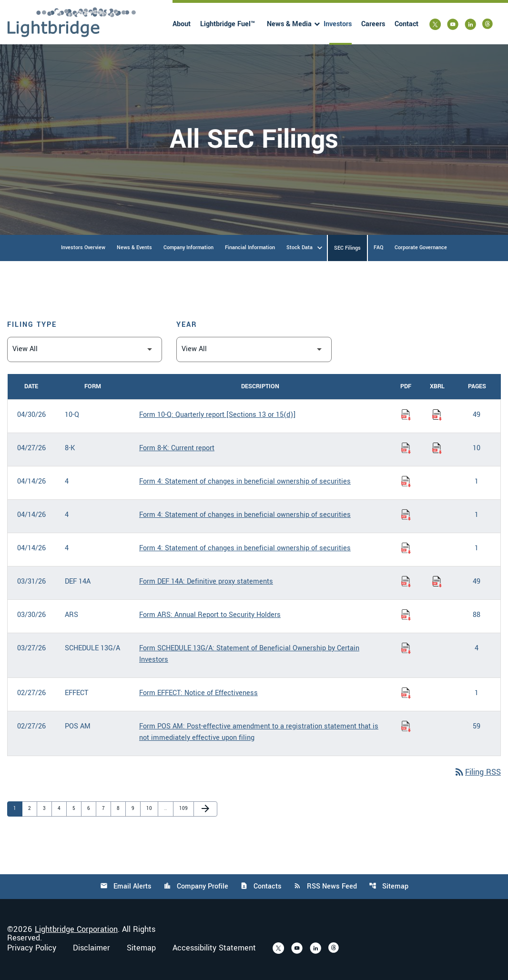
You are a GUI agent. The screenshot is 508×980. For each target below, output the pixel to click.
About (182, 24)
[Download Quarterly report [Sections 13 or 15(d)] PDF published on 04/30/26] (406, 415)
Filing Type (32, 325)
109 (184, 808)
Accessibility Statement (214, 948)
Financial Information (250, 248)
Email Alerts (126, 886)
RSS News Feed (325, 886)
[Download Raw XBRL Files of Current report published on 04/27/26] (437, 448)
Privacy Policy (32, 948)
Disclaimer (91, 948)
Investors (338, 24)
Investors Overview (83, 248)
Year (187, 325)
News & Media (289, 24)
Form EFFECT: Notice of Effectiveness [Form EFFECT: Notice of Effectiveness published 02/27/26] (198, 693)
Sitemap (389, 886)
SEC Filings (347, 248)
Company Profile (196, 886)
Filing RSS (477, 772)
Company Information (188, 248)
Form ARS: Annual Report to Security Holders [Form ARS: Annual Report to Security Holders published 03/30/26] (210, 615)
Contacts (261, 886)
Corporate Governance (421, 248)
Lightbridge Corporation (76, 929)
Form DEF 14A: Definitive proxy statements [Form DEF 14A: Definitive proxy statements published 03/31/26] (206, 581)
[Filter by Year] (254, 349)
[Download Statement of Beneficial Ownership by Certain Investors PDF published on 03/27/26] (406, 648)
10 (151, 808)
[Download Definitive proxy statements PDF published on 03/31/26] (406, 582)
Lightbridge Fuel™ (228, 24)
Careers (373, 24)
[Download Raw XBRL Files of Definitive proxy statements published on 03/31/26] (437, 582)
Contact (406, 24)
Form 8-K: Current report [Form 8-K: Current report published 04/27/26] (177, 448)
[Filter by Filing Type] (85, 349)
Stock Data (300, 248)
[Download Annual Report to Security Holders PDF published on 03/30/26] (406, 615)
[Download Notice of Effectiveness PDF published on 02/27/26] (406, 693)
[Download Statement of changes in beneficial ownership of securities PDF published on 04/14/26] (406, 482)
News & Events (134, 248)
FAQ (378, 248)
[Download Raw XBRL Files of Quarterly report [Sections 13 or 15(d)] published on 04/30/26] (437, 415)
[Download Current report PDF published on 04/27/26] (406, 448)
